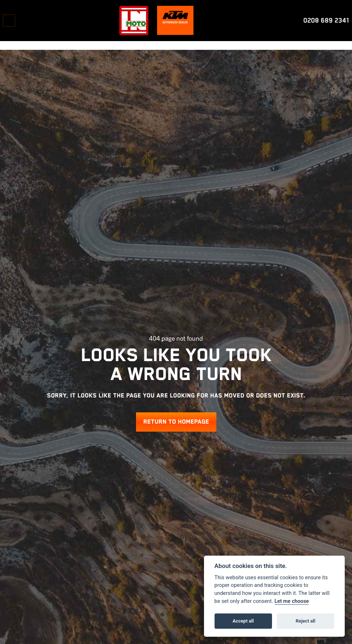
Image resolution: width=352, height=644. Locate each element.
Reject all (305, 621)
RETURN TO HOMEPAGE (176, 422)
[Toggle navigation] (9, 21)
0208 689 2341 (326, 21)
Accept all (243, 621)
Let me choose (292, 601)
